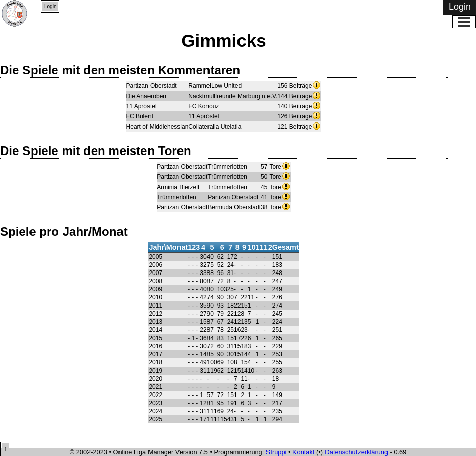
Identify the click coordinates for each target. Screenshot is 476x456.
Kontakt (303, 452)
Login (50, 6)
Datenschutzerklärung (356, 452)
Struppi (276, 452)
